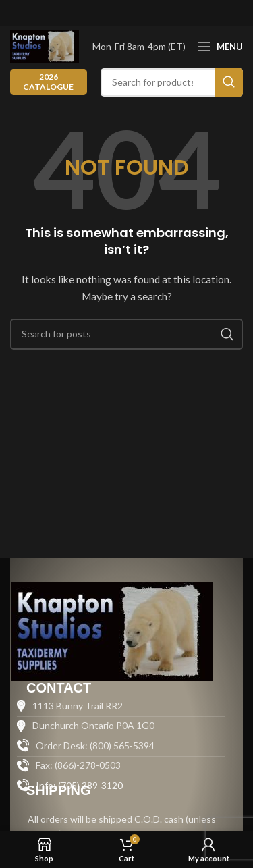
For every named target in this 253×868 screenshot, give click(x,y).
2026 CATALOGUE (48, 81)
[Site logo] (45, 46)
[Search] (172, 82)
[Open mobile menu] (220, 47)
